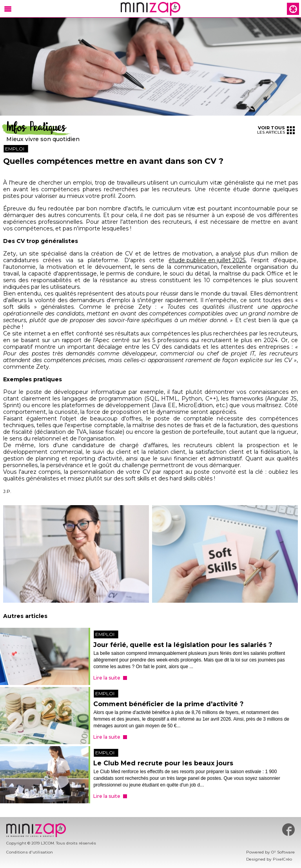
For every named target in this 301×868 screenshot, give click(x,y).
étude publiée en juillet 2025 (207, 260)
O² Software (283, 852)
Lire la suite (107, 678)
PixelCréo (282, 859)
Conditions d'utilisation (30, 852)
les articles (276, 130)
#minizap (288, 830)
